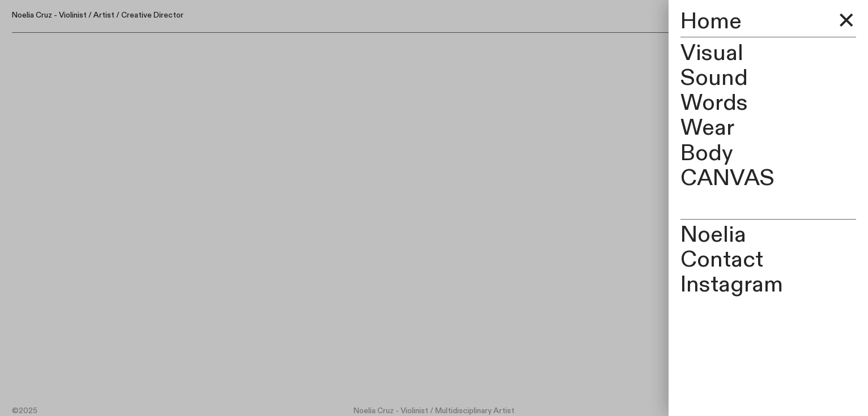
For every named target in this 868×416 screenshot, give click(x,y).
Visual (712, 53)
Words (714, 103)
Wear (707, 128)
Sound (714, 78)
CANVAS (727, 178)
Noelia (713, 235)
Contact (722, 260)
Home (711, 21)
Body (707, 153)
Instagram (732, 284)
